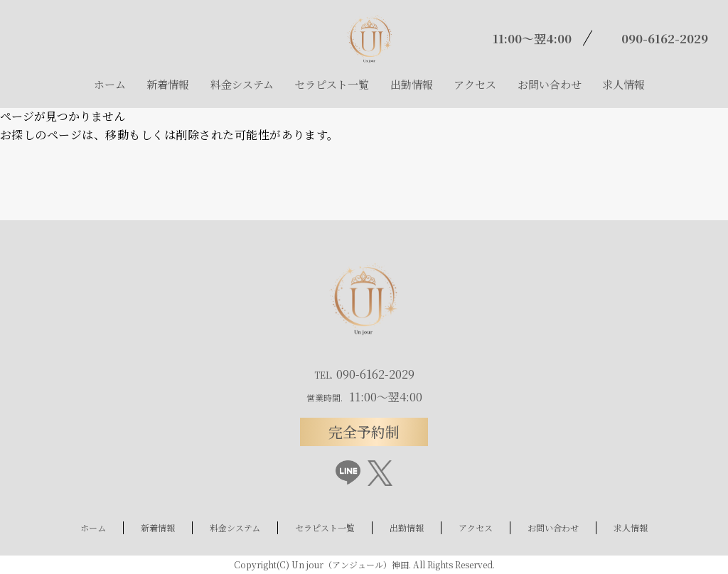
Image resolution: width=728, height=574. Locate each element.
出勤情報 (412, 84)
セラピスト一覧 (332, 84)
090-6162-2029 (665, 38)
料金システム (242, 84)
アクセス (475, 84)
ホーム (110, 84)
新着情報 (168, 84)
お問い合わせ (550, 84)
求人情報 (623, 84)
